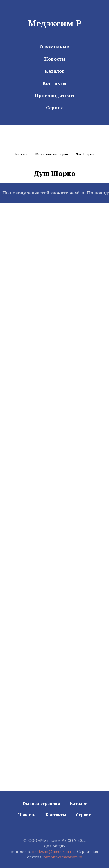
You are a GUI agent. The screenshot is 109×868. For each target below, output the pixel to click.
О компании (55, 47)
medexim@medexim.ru (53, 851)
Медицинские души (52, 154)
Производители (54, 95)
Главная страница (41, 803)
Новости (55, 59)
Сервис (55, 108)
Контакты (54, 83)
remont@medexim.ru (63, 857)
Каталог (54, 71)
